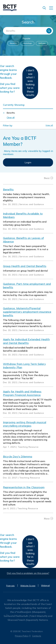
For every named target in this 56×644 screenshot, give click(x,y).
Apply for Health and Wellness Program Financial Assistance (22, 393)
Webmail (45, 585)
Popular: (27, 38)
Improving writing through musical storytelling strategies (25, 424)
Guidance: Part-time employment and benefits (27, 286)
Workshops (27, 43)
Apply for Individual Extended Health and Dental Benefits (26, 341)
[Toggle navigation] (53, 9)
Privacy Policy (22, 636)
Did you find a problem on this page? (28, 573)
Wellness (42, 43)
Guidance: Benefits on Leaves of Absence (23, 240)
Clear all (11, 117)
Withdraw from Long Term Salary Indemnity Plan (24, 366)
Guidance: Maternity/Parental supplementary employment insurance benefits (27, 312)
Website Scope (28, 586)
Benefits (13, 43)
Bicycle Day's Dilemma (18, 456)
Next (47, 178)
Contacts (37, 636)
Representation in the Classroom (24, 487)
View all (49, 125)
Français (10, 586)
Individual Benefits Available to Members (23, 215)
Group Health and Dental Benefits (25, 266)
